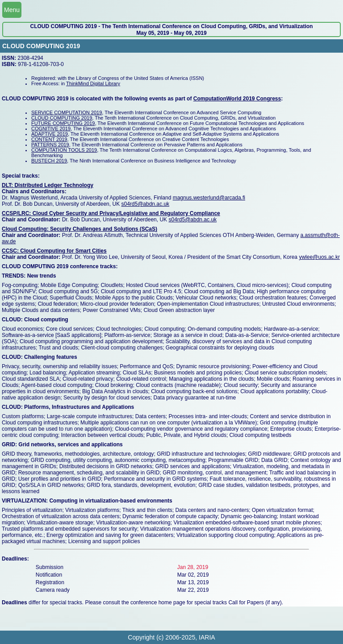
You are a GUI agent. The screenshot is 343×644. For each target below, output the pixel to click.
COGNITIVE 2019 (51, 129)
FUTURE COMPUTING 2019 (63, 123)
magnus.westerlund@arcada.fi (209, 198)
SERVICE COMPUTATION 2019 (67, 112)
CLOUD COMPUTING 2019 (62, 118)
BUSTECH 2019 (49, 161)
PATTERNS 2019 (50, 145)
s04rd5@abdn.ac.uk (145, 204)
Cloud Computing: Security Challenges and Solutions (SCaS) (79, 229)
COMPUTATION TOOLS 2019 (64, 150)
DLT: (8, 185)
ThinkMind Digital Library (93, 83)
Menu (12, 10)
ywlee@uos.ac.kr (319, 257)
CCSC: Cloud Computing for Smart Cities (54, 251)
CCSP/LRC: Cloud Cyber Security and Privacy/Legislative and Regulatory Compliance (111, 213)
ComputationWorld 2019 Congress (237, 99)
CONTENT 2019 (49, 139)
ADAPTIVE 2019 (50, 134)
